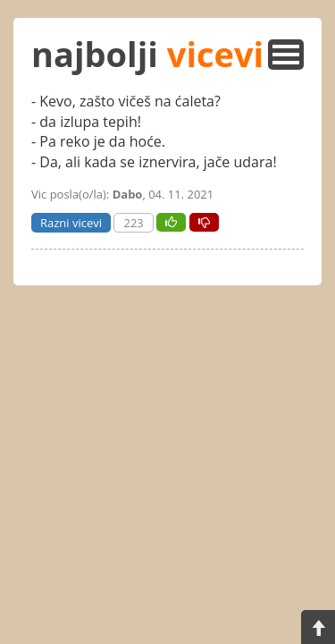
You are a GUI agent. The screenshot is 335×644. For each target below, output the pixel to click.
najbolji (147, 54)
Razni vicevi (71, 223)
